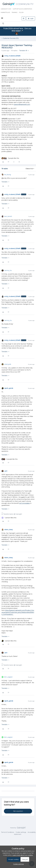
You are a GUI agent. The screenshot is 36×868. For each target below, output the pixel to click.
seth (6, 471)
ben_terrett (8, 216)
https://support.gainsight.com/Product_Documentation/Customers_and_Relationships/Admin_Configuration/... (18, 612)
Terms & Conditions (8, 832)
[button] (2, 19)
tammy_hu (8, 270)
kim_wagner (8, 677)
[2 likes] (10, 459)
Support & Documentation (22, 9)
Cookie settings (21, 832)
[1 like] (9, 518)
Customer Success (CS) (11, 38)
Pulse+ (21, 12)
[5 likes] (10, 158)
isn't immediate (25, 503)
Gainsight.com (6, 9)
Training (15, 12)
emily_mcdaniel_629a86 (12, 56)
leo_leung (8, 175)
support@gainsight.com (22, 104)
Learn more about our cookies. (23, 855)
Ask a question (18, 811)
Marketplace (5, 12)
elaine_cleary (9, 530)
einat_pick (8, 364)
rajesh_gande (9, 388)
